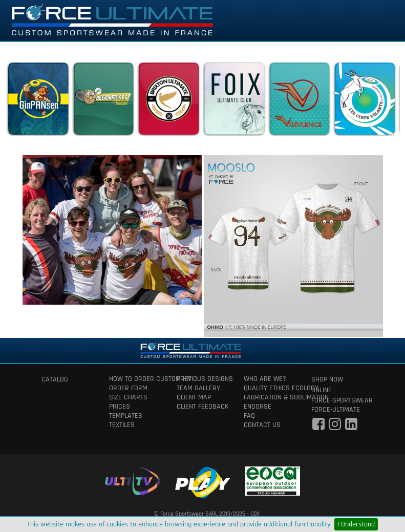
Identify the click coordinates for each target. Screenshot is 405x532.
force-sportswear (337, 400)
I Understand (356, 524)
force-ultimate (336, 410)
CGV (255, 514)
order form (128, 388)
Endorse (258, 407)
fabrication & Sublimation (270, 397)
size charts (128, 397)
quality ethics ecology (270, 388)
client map (194, 397)
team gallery (198, 388)
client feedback (203, 407)
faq (249, 416)
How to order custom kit (135, 379)
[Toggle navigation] (383, 20)
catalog (55, 379)
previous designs (203, 379)
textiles (122, 425)
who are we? (265, 379)
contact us (262, 425)
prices (120, 407)
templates (126, 416)
